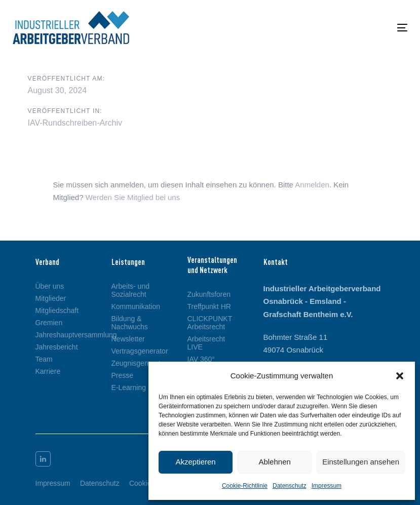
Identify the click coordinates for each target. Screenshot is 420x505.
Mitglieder (51, 298)
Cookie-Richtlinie (245, 486)
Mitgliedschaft (57, 310)
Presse (123, 375)
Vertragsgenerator (134, 351)
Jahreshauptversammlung (58, 335)
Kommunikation (134, 306)
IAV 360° (201, 359)
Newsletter (128, 339)
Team (44, 359)
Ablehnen (274, 462)
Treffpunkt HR (209, 306)
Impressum (327, 486)
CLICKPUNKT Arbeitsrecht (210, 323)
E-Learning (129, 387)
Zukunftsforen (209, 294)
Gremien (49, 323)
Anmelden (312, 185)
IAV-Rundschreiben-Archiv (75, 123)
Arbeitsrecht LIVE (206, 343)
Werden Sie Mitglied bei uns (133, 197)
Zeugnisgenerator (134, 363)
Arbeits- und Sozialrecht (130, 290)
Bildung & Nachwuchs (130, 323)
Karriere (48, 371)
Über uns (50, 286)
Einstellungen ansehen (361, 462)
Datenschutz (290, 486)
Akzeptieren (195, 462)
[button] (400, 376)
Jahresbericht (57, 347)
